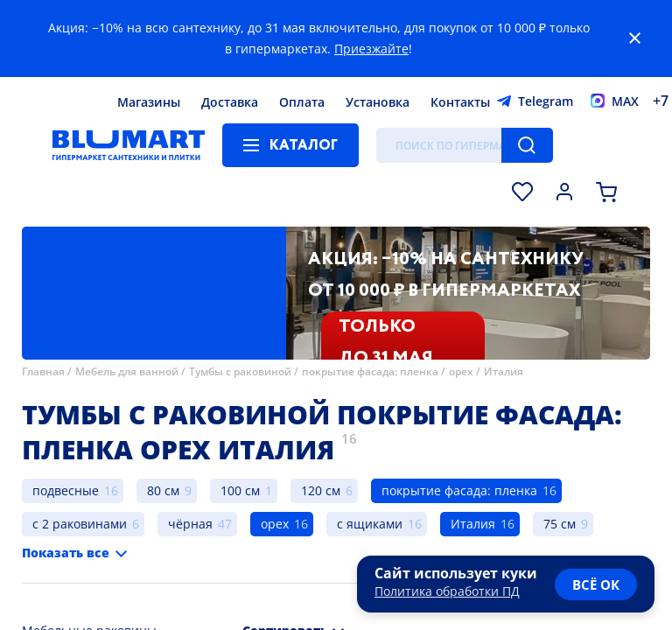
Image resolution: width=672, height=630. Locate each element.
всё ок (596, 584)
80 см (163, 490)
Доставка (230, 102)
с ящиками (370, 524)
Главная (43, 371)
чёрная (190, 524)
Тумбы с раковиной (240, 371)
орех (461, 371)
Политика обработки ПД (447, 591)
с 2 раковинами (80, 524)
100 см (240, 490)
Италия (504, 371)
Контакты (460, 102)
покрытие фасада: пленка (370, 371)
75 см (560, 524)
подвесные (66, 490)
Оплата (302, 102)
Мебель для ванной (127, 371)
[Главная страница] (129, 145)
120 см (321, 490)
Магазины (149, 102)
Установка (378, 102)
